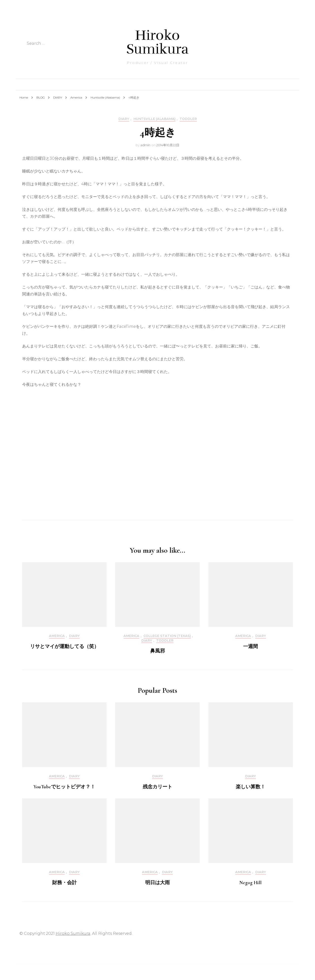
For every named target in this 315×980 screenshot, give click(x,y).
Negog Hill (251, 883)
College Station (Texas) (167, 636)
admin (145, 145)
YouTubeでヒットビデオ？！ (64, 787)
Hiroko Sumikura (157, 42)
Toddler (188, 119)
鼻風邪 (157, 651)
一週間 (251, 647)
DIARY (124, 119)
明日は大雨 (157, 883)
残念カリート (157, 787)
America (57, 636)
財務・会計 (64, 883)
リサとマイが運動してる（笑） (64, 647)
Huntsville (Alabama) (154, 119)
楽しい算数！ (251, 787)
